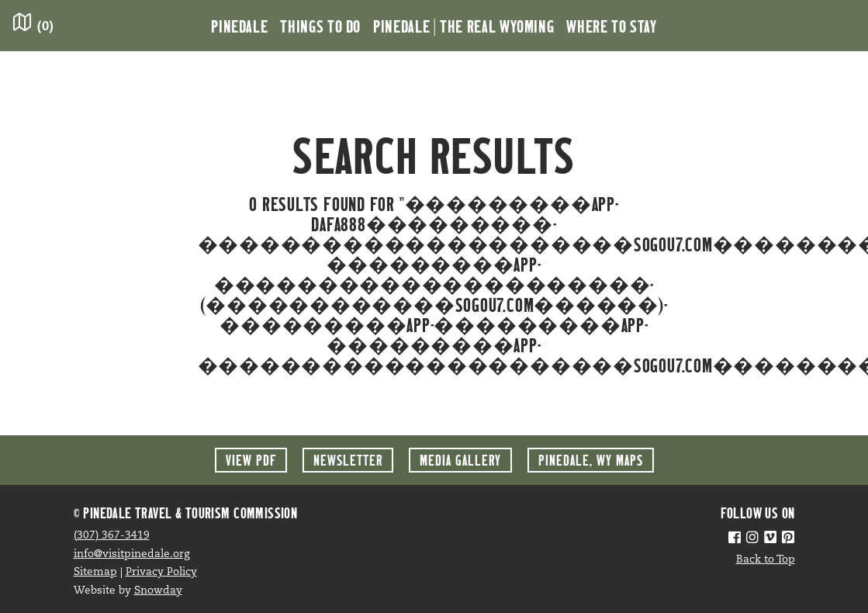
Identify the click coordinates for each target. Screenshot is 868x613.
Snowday (158, 591)
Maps (591, 460)
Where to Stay (611, 26)
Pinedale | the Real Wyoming (463, 26)
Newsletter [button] (348, 460)
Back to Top (766, 560)
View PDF (251, 460)
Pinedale (239, 26)
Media (460, 460)
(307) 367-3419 (112, 536)
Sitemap (95, 572)
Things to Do (320, 26)
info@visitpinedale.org (132, 554)
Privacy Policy (161, 572)
